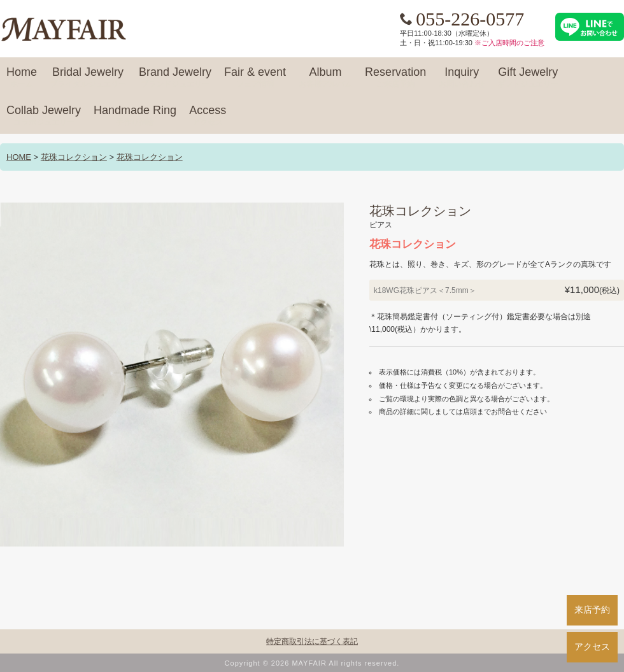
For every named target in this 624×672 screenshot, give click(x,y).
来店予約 (592, 610)
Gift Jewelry (528, 78)
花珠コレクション (74, 157)
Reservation (395, 78)
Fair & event (255, 78)
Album (325, 78)
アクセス (592, 647)
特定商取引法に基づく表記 (312, 641)
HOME (19, 157)
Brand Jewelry (175, 78)
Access (208, 116)
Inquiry (462, 78)
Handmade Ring (135, 116)
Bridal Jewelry (88, 78)
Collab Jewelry (44, 116)
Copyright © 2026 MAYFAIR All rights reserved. (312, 663)
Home (22, 78)
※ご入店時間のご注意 (509, 43)
